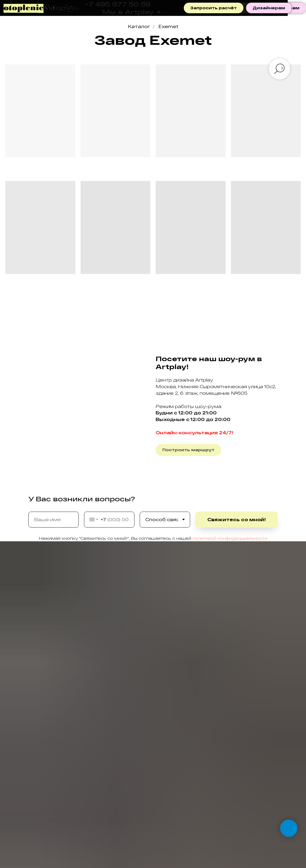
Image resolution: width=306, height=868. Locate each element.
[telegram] (185, 8)
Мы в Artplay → (131, 12)
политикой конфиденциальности (230, 538)
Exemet (168, 26)
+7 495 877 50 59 (118, 4)
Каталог (139, 26)
